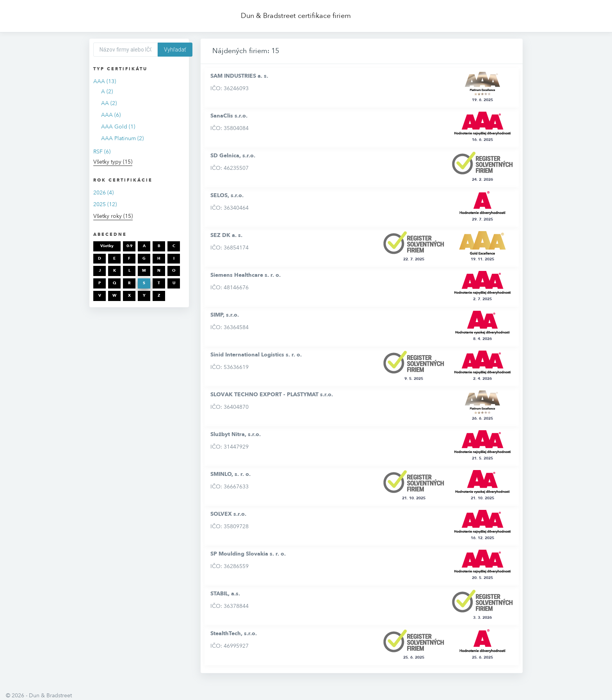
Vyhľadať (175, 50)
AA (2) (109, 103)
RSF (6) (102, 152)
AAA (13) (105, 81)
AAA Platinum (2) (122, 138)
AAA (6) (111, 115)
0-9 (129, 246)
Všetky (107, 246)
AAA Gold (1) (118, 127)
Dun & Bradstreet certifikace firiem (296, 16)
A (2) (107, 92)
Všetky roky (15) (113, 216)
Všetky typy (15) (113, 162)
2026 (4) (103, 193)
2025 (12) (105, 204)
